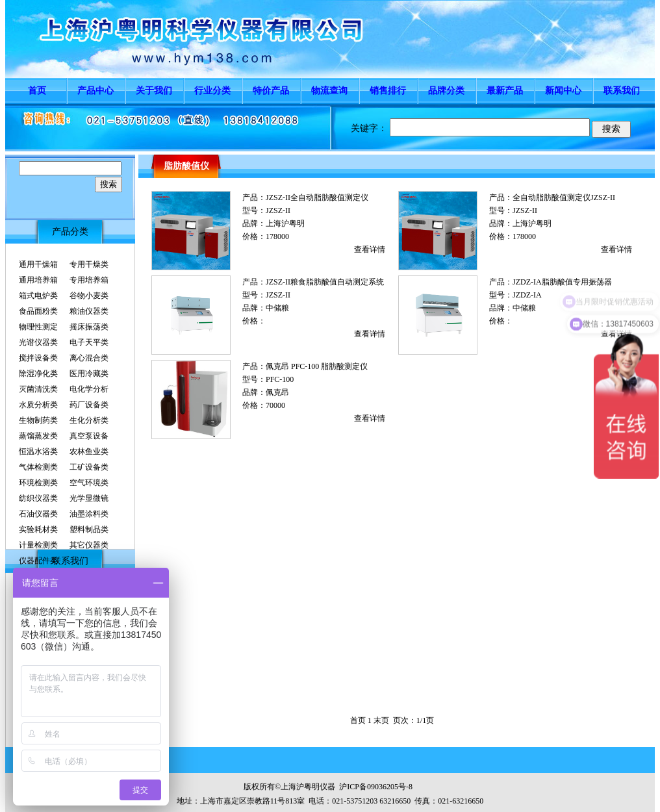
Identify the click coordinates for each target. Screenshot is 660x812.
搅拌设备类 (38, 358)
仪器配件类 (38, 561)
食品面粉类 (38, 311)
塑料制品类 (89, 529)
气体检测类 (38, 467)
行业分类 (212, 91)
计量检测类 (38, 545)
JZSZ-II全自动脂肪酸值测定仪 (317, 197)
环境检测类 (38, 483)
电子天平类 (89, 342)
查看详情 (370, 249)
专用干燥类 (89, 264)
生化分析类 (89, 420)
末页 (381, 720)
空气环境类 (89, 483)
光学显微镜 (89, 498)
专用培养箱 (89, 280)
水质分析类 (38, 405)
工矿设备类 (89, 467)
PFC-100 (280, 379)
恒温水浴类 (38, 451)
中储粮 (277, 308)
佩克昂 (277, 392)
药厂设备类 (89, 405)
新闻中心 (563, 91)
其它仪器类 (89, 545)
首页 (37, 91)
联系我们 (622, 91)
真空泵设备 (89, 436)
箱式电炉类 (38, 296)
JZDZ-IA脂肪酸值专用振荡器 (562, 282)
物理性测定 (38, 327)
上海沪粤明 (285, 223)
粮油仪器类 (89, 311)
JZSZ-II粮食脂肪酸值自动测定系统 (325, 282)
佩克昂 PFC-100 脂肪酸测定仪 (317, 366)
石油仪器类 (38, 514)
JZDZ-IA (527, 295)
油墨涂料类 (89, 514)
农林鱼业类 (89, 451)
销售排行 (388, 91)
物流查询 (329, 91)
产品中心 (95, 91)
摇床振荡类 (89, 327)
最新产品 (505, 91)
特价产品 (271, 91)
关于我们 (154, 91)
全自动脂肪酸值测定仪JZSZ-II (564, 197)
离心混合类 (89, 358)
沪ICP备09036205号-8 (376, 787)
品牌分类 (446, 91)
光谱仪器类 (38, 342)
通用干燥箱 (38, 264)
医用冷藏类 (89, 374)
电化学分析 (89, 389)
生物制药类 (38, 420)
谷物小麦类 (89, 296)
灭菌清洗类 (38, 389)
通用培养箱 (38, 280)
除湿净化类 (38, 374)
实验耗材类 (38, 529)
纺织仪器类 (38, 498)
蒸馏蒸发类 (38, 436)
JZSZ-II (278, 210)
